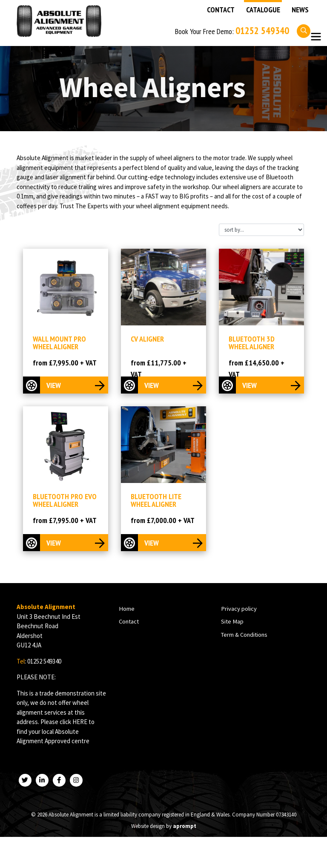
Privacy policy (239, 609)
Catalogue (263, 10)
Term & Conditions (244, 635)
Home (126, 609)
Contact (221, 10)
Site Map (232, 622)
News (300, 10)
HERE (80, 723)
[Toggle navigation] (316, 37)
